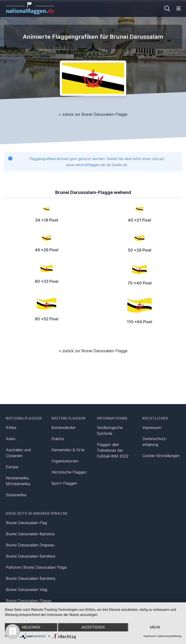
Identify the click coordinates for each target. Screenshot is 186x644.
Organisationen (65, 461)
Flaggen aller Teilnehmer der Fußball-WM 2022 (113, 450)
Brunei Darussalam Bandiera (31, 556)
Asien (11, 439)
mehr (155, 627)
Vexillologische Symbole (110, 430)
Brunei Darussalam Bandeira (31, 578)
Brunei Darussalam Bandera (30, 534)
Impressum (152, 428)
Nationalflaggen (24, 418)
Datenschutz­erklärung (155, 442)
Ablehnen (31, 627)
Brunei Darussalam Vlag (27, 590)
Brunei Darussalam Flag (26, 523)
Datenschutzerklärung (169, 636)
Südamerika (16, 495)
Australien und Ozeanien (18, 453)
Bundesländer (63, 428)
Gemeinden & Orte (68, 450)
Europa (12, 467)
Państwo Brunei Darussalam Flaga (36, 567)
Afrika (11, 428)
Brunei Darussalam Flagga (29, 601)
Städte (58, 439)
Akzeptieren (93, 627)
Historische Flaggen (69, 472)
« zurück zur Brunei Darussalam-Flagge (93, 114)
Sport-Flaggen (64, 483)
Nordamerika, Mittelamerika (18, 481)
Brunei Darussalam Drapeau (30, 545)
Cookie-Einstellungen (161, 456)
